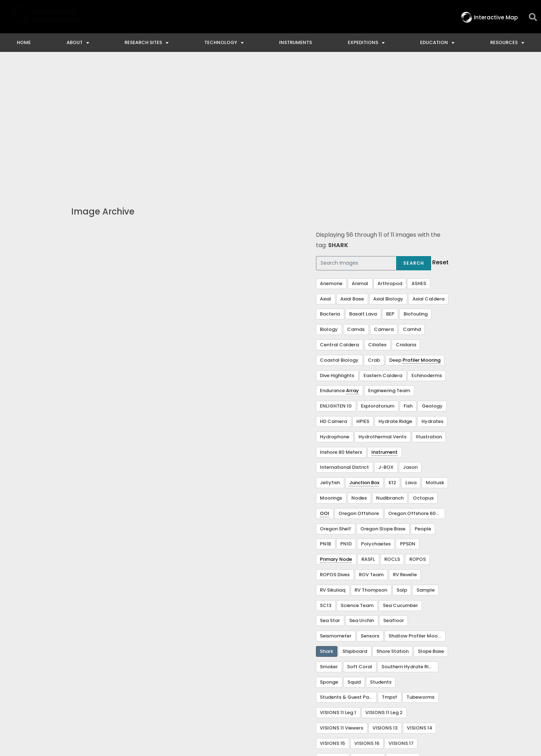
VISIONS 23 (333, 643)
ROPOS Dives (335, 444)
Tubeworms (420, 567)
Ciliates (377, 214)
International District (344, 337)
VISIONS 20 (367, 628)
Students (381, 552)
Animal (360, 153)
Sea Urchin (362, 490)
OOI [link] (325, 383)
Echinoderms (427, 245)
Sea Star (330, 490)
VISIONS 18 (332, 628)
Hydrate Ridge (395, 291)
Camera (384, 199)
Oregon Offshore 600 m (416, 383)
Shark (326, 521)
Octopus (423, 368)
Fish (408, 276)
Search (414, 133)
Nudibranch (390, 368)
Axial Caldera (428, 168)
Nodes (359, 368)
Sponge (329, 552)
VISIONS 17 (401, 613)
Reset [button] (440, 132)
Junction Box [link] (364, 352)
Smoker (329, 536)
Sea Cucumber (400, 475)
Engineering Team (389, 260)
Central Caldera (339, 214)
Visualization (371, 643)
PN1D (346, 413)
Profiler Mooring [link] (421, 230)
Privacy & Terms (461, 693)
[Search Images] (356, 133)
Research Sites (147, 43)
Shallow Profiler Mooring (417, 505)
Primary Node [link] (336, 429)
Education (437, 43)
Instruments (296, 42)
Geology (432, 276)
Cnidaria (406, 214)
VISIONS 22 (403, 628)
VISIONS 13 (385, 598)
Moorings (331, 368)
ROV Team (371, 444)
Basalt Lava (363, 184)
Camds (356, 199)
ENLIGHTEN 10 (336, 276)
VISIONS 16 (367, 613)
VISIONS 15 (332, 613)
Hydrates (432, 291)
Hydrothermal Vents (382, 306)
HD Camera (333, 291)
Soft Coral (360, 536)
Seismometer (336, 505)
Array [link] (352, 260)
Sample (426, 460)
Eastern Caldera (383, 245)
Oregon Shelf (335, 398)
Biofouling (416, 184)
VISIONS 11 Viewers (342, 598)
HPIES (363, 291)
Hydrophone (335, 306)
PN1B (325, 413)
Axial (325, 168)
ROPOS (418, 429)
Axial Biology (388, 168)
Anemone (331, 153)
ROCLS (392, 429)
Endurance (339, 260)
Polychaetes (376, 413)
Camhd (412, 199)
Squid (354, 552)
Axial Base (352, 168)
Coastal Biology (339, 230)
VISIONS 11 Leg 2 (384, 582)
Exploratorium (378, 276)
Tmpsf (389, 567)
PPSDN (408, 413)
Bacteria (330, 184)
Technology (224, 43)
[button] (533, 17)
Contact (248, 693)
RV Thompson (371, 460)
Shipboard (355, 521)
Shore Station (393, 521)
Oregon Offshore (359, 383)
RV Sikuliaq (333, 460)
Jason (410, 337)
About (78, 43)
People (423, 398)
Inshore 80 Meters (341, 322)
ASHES (419, 153)
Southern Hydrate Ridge (410, 536)
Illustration (429, 306)
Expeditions (366, 43)
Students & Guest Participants (348, 567)
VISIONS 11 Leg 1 (338, 582)
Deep (415, 230)
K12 (392, 352)
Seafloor (394, 490)
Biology (329, 199)
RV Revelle (405, 444)
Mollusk (435, 352)
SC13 (326, 475)
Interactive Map (198, 693)
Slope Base (431, 521)
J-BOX (386, 337)
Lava (411, 352)
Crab (374, 230)
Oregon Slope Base (383, 398)
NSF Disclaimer (401, 693)
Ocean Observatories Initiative (320, 693)
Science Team (357, 475)
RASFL (368, 429)
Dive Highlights (337, 245)
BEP (390, 184)
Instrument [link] (384, 322)
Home (24, 42)
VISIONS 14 (420, 598)
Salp (402, 460)
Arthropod (390, 153)
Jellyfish (330, 352)
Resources (507, 43)
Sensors (370, 505)
